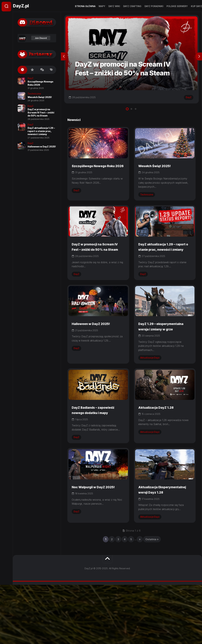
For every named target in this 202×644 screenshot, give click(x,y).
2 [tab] (131, 112)
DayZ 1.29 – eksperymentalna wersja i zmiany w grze (164, 358)
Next (199, 59)
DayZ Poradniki (148, 6)
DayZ (187, 100)
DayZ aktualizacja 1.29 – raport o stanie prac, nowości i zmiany (162, 266)
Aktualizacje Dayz (152, 392)
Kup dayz (190, 6)
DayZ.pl (28, 7)
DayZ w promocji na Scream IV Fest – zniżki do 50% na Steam (97, 266)
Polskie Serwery (171, 6)
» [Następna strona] (140, 598)
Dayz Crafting (126, 6)
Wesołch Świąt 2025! (159, 175)
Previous (64, 59)
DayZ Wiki (108, 6)
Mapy (96, 6)
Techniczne (148, 203)
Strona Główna (79, 6)
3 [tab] (136, 112)
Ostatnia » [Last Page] (152, 598)
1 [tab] (127, 112)
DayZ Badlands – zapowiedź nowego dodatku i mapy (91, 454)
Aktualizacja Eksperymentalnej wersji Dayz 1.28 (163, 545)
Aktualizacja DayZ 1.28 (161, 448)
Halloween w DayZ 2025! (96, 352)
